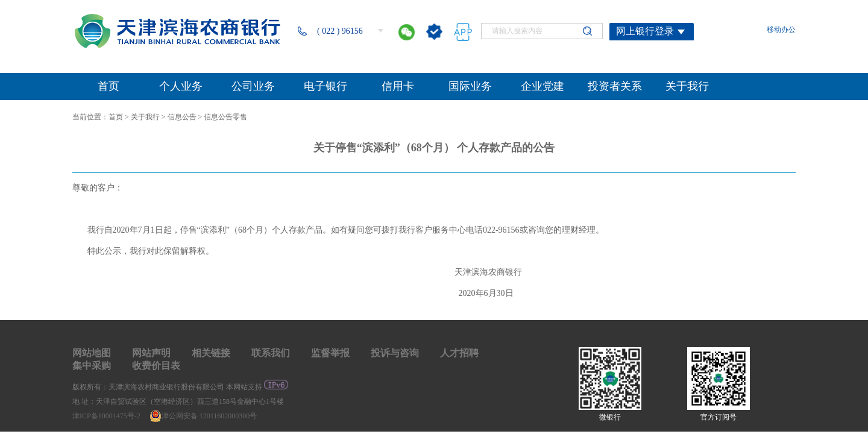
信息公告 (182, 117)
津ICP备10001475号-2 (107, 416)
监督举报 (330, 353)
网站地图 (92, 353)
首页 (116, 117)
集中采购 (92, 366)
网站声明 (151, 353)
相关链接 (211, 353)
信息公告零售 (225, 117)
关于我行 (145, 117)
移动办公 (781, 30)
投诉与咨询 (395, 353)
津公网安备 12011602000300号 (203, 416)
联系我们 (271, 353)
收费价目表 (156, 366)
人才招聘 (459, 353)
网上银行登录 (645, 31)
